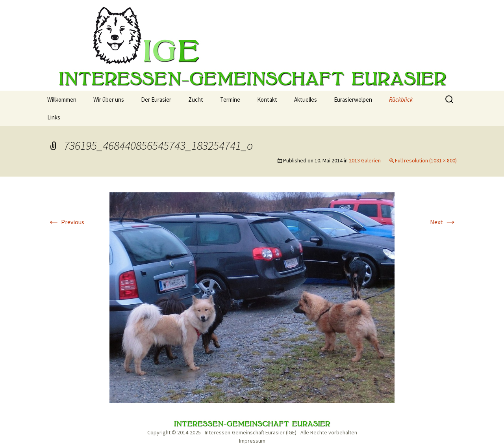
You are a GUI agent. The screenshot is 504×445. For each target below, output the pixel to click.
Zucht (196, 100)
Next (443, 222)
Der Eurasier (156, 100)
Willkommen (62, 100)
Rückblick (401, 100)
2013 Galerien (365, 160)
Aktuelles (306, 100)
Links (54, 117)
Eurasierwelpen (353, 100)
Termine (230, 100)
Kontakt (267, 100)
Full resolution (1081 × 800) (426, 160)
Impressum (252, 441)
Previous (66, 222)
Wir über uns (109, 100)
